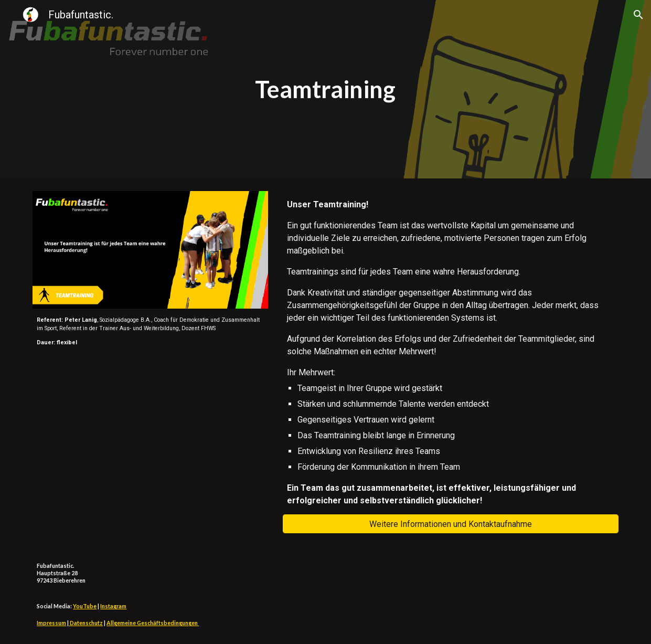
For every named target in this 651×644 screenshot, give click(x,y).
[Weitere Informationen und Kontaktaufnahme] (450, 524)
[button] (638, 15)
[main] (325, 89)
